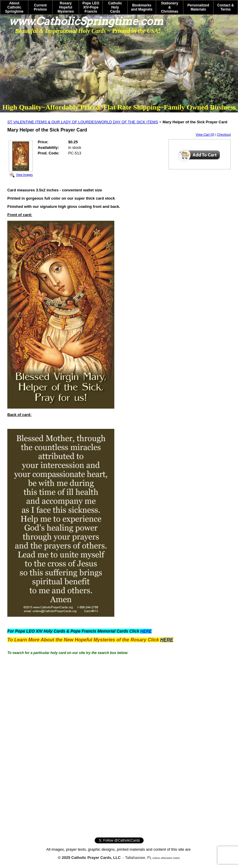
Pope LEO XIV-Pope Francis (91, 7)
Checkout (224, 134)
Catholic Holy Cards (115, 7)
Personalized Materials (198, 7)
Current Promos (40, 7)
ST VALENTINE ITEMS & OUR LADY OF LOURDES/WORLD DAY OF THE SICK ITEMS (83, 122)
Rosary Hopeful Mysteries (66, 7)
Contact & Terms (226, 7)
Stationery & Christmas (170, 7)
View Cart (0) (205, 134)
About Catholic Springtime (14, 7)
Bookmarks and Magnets (142, 7)
